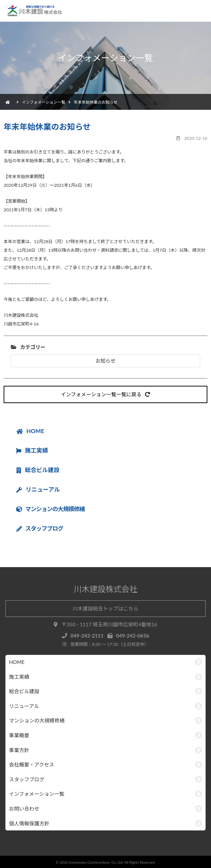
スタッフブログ (27, 779)
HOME (30, 431)
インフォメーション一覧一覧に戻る (105, 394)
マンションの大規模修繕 (37, 720)
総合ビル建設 (38, 470)
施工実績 (32, 450)
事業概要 (19, 735)
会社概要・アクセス (32, 765)
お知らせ (106, 361)
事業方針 (19, 750)
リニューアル (38, 489)
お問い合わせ (24, 809)
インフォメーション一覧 (44, 102)
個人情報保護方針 (29, 823)
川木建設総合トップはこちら (106, 608)
